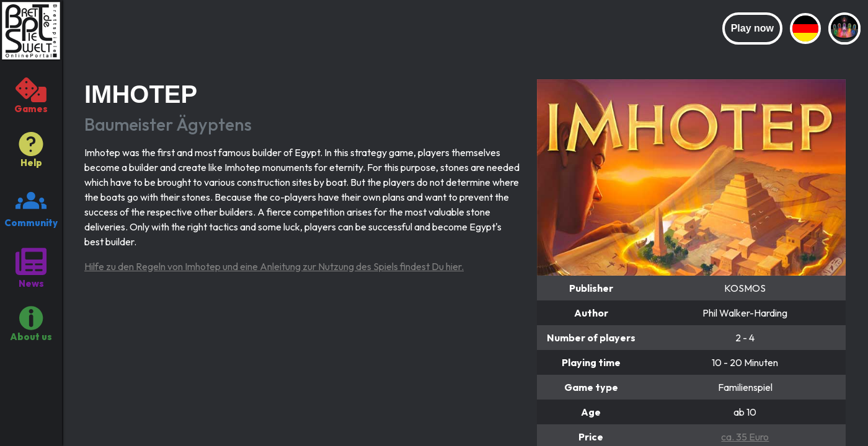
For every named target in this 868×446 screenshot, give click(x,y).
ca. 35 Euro (745, 437)
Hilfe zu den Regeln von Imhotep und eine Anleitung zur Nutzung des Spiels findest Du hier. (274, 266)
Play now (752, 28)
